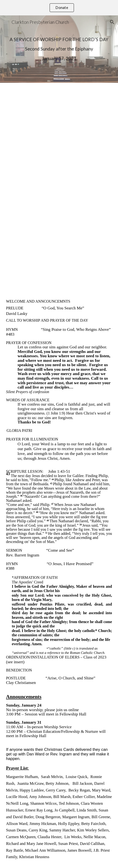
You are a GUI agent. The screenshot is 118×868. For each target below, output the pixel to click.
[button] (6, 22)
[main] (59, 49)
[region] (59, 8)
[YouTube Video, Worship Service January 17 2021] (59, 186)
